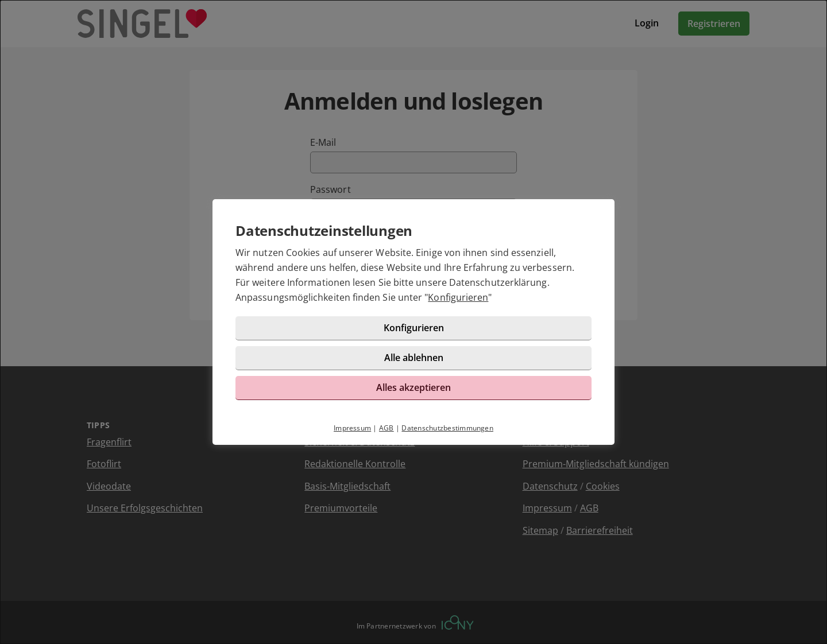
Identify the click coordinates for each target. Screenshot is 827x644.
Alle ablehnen (414, 358)
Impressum (352, 428)
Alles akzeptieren (413, 387)
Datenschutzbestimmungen (447, 428)
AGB (387, 428)
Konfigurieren (458, 297)
